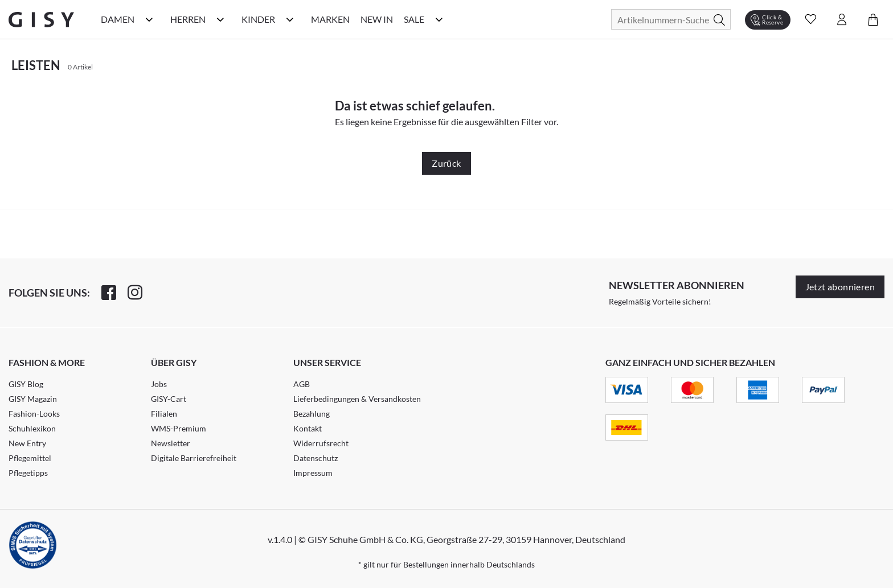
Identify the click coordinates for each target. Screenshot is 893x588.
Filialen (164, 414)
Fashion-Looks (34, 414)
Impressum (313, 473)
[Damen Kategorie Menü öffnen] (149, 19)
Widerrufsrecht (321, 443)
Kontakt (308, 428)
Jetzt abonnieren (840, 287)
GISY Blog (26, 384)
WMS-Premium (179, 428)
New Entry (27, 443)
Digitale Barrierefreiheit (194, 458)
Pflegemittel (30, 458)
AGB (302, 384)
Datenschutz (316, 458)
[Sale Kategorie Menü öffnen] (439, 19)
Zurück (446, 163)
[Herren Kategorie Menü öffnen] (220, 19)
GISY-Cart (169, 399)
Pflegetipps (28, 473)
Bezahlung (312, 414)
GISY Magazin (33, 399)
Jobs (159, 384)
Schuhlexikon (32, 428)
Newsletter (171, 443)
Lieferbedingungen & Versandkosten (357, 399)
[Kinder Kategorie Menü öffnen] (290, 19)
